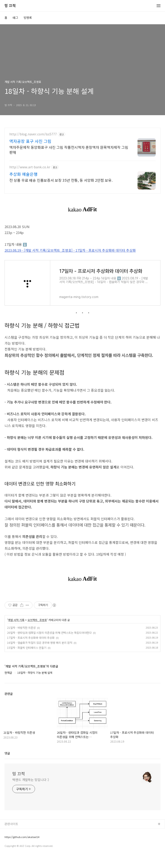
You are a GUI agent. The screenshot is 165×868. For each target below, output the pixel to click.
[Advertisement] (82, 167)
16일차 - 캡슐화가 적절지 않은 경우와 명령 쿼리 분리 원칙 (40, 655)
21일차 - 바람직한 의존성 (21, 640)
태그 (15, 18)
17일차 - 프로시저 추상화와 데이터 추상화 (31, 650)
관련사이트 (11, 836)
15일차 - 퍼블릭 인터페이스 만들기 (27, 660)
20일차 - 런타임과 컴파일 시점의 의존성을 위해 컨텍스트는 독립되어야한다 (49, 645)
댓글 (7, 765)
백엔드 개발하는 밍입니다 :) (31, 792)
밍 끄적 (10, 6)
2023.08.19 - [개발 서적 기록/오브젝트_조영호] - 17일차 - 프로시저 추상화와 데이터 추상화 (70, 262)
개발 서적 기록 (16, 632)
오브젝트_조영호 (37, 632)
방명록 (28, 18)
